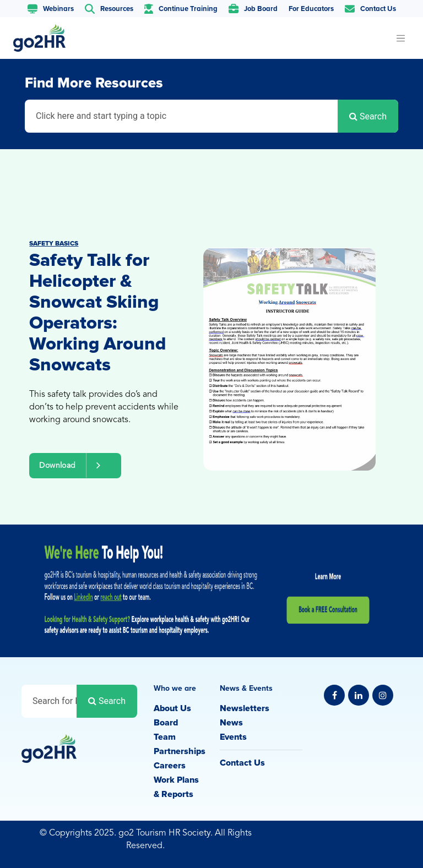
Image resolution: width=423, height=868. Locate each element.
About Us (172, 708)
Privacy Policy (374, 834)
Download (75, 465)
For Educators (311, 9)
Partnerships (180, 751)
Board (166, 723)
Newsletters (245, 708)
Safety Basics (54, 244)
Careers (170, 766)
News (231, 723)
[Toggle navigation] (400, 38)
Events (233, 737)
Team (165, 737)
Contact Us (242, 763)
